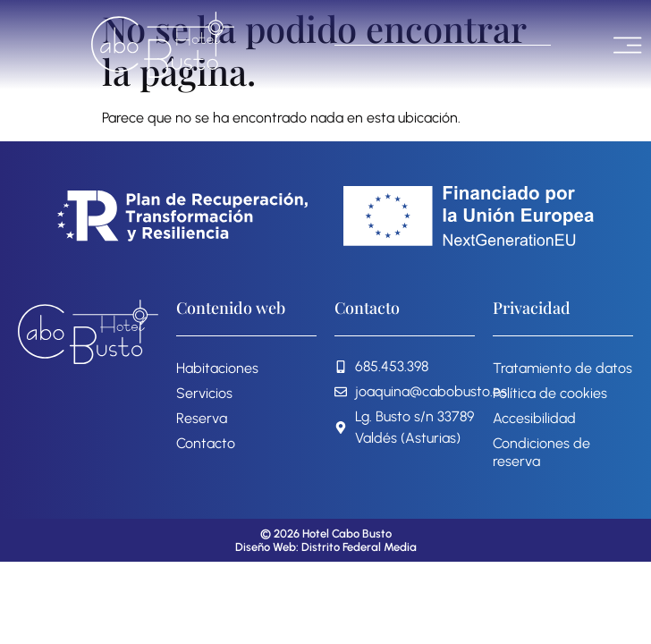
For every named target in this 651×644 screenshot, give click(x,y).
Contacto (206, 443)
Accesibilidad (534, 418)
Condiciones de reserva (541, 452)
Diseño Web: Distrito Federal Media (326, 547)
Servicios (204, 393)
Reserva (202, 418)
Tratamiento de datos (562, 368)
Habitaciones (217, 368)
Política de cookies (550, 393)
